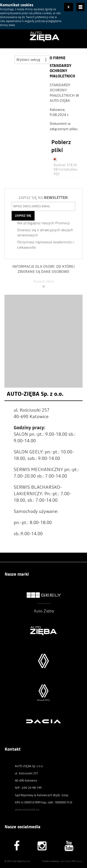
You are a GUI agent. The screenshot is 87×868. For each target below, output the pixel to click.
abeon (79, 860)
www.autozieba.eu (27, 808)
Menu (81, 7)
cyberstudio (65, 860)
